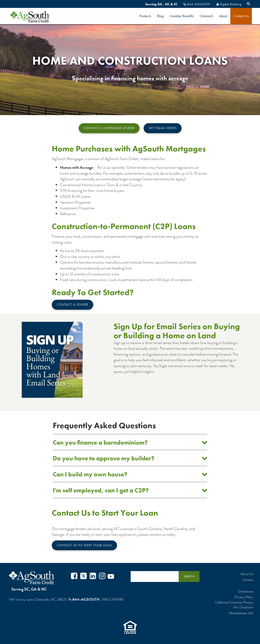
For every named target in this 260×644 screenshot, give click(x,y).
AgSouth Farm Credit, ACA (32, 578)
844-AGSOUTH (199, 4)
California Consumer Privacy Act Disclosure (234, 605)
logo (36, 17)
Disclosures (246, 592)
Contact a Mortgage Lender (109, 128)
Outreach (206, 16)
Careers (248, 580)
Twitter (83, 576)
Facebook (74, 576)
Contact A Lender (73, 304)
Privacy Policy (244, 597)
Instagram (102, 576)
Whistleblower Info (241, 613)
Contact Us (241, 16)
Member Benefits (182, 16)
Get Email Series (163, 128)
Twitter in (93, 576)
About (223, 16)
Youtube (111, 576)
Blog (160, 16)
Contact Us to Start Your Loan (84, 545)
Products (145, 16)
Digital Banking (231, 4)
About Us (247, 574)
